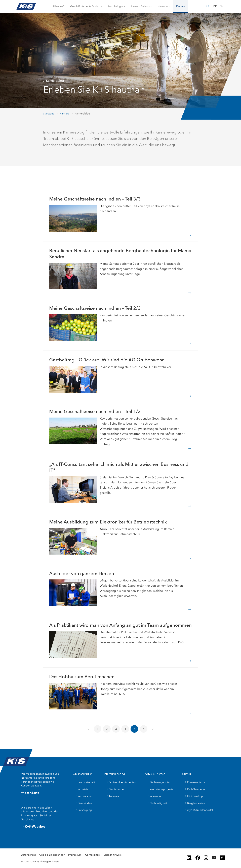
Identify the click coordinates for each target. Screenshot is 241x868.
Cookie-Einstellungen (52, 855)
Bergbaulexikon (195, 803)
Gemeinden (83, 803)
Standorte (30, 793)
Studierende (115, 789)
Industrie (81, 789)
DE (215, 6)
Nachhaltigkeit (157, 803)
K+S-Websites (33, 827)
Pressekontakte (194, 782)
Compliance (92, 855)
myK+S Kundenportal (198, 810)
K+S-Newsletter (195, 789)
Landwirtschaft (85, 782)
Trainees (112, 796)
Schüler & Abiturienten (121, 782)
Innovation (154, 796)
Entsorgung (83, 810)
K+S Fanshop (193, 796)
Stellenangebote (158, 782)
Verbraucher (83, 796)
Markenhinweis (112, 855)
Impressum (75, 855)
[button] (59, 6)
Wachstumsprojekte (160, 789)
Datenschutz (28, 855)
